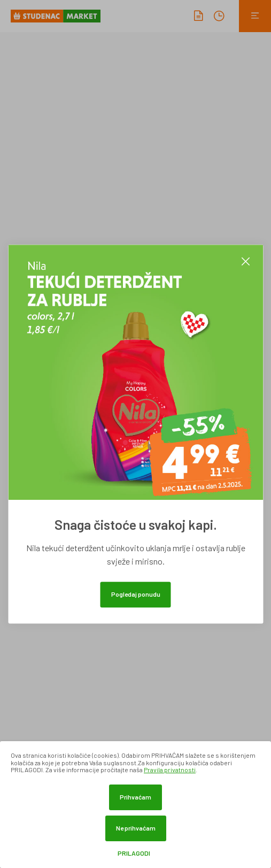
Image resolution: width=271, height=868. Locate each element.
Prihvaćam (135, 797)
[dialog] (135, 805)
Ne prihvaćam (136, 828)
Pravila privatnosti (170, 770)
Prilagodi (134, 853)
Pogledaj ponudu (136, 594)
